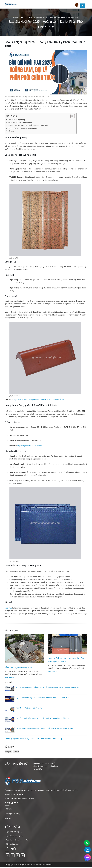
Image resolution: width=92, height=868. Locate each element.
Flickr (23, 856)
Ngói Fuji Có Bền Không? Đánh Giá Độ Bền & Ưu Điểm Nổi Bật (39, 399)
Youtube (18, 856)
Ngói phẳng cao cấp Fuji (15, 837)
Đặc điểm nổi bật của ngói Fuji (20, 122)
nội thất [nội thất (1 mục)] (16, 753)
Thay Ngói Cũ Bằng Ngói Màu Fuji (29, 709)
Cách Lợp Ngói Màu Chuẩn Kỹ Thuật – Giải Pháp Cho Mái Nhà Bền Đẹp (33, 740)
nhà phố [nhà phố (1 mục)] (8, 753)
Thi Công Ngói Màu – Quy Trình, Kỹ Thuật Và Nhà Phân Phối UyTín (43, 719)
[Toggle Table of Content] (71, 116)
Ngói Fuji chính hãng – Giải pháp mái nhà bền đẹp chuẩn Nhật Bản (42, 698)
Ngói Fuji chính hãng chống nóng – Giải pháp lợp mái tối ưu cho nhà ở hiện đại (47, 688)
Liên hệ (9, 819)
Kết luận (11, 131)
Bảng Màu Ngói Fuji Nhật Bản (18, 667)
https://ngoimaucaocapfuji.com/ (30, 446)
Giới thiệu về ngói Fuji (17, 120)
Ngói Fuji (8, 608)
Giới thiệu (10, 810)
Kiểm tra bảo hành (12, 845)
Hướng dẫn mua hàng (14, 815)
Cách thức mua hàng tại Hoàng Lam (22, 128)
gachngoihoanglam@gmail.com (28, 440)
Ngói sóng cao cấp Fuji (14, 833)
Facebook (8, 856)
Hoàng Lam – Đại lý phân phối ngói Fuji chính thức (28, 125)
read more (9, 677)
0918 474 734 (18, 795)
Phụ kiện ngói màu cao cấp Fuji (17, 841)
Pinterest (13, 856)
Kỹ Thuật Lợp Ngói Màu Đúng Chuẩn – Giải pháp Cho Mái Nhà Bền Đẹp (44, 729)
